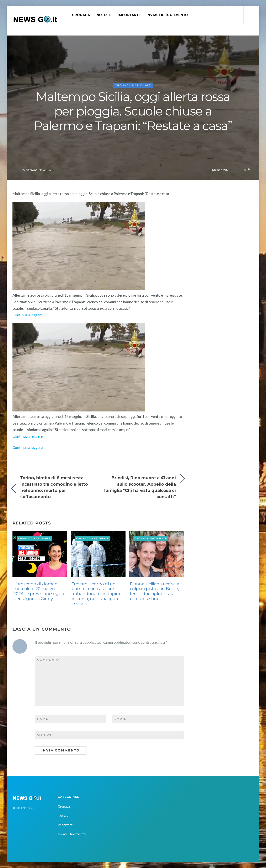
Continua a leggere (28, 315)
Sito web (46, 735)
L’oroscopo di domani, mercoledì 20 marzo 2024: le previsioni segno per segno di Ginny (39, 591)
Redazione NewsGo (36, 170)
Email (122, 719)
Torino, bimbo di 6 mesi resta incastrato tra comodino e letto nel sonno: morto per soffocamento (54, 487)
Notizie (104, 15)
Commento (50, 660)
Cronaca (81, 15)
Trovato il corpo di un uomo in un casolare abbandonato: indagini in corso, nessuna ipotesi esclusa (97, 594)
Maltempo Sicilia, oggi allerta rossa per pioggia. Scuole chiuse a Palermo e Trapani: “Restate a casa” (133, 111)
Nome (44, 719)
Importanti (129, 15)
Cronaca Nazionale (133, 85)
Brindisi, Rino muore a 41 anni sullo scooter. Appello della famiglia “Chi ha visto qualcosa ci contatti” (140, 487)
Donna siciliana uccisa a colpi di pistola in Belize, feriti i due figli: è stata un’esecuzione (155, 591)
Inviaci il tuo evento (167, 15)
